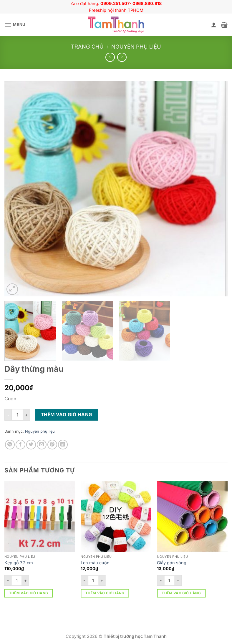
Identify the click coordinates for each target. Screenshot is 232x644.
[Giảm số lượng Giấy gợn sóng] (160, 580)
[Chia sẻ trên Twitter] (31, 445)
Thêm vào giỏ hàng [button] (29, 593)
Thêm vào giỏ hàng (67, 415)
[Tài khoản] (214, 25)
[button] (15, 25)
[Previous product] (122, 57)
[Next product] (110, 57)
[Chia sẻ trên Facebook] (20, 445)
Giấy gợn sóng (172, 563)
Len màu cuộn (95, 563)
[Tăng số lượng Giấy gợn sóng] (178, 580)
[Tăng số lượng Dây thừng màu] (27, 415)
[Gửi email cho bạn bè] (42, 445)
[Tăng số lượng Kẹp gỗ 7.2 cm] (26, 580)
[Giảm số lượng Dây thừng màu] (8, 415)
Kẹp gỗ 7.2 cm (19, 563)
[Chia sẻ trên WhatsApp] (10, 445)
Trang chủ (87, 47)
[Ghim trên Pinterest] (52, 445)
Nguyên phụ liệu (136, 47)
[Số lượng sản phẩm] (17, 415)
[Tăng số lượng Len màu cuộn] (102, 580)
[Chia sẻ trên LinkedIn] (63, 445)
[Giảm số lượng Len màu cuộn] (84, 580)
